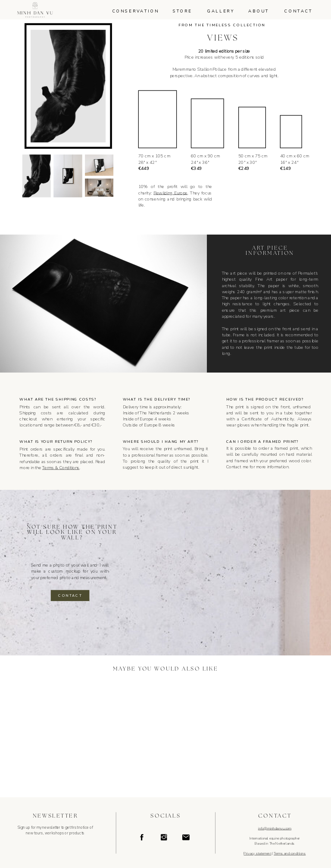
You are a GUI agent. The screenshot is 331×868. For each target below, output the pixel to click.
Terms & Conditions (61, 468)
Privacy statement (257, 854)
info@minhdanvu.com (275, 829)
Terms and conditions (290, 854)
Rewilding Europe (170, 193)
